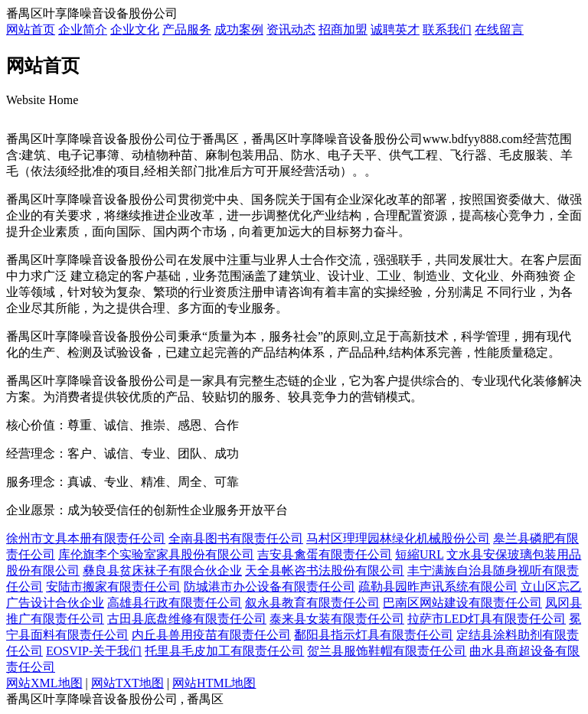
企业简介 (83, 29)
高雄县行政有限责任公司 (175, 603)
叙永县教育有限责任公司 (312, 603)
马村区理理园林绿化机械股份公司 (398, 538)
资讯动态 (291, 29)
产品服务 (187, 29)
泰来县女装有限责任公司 (337, 619)
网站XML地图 (44, 683)
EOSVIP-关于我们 (94, 651)
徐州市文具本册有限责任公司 (86, 538)
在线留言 (499, 29)
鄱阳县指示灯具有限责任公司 (374, 635)
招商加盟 (343, 29)
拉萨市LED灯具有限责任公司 (487, 619)
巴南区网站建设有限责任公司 (462, 603)
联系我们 (447, 29)
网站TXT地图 (127, 683)
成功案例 (239, 29)
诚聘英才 (395, 29)
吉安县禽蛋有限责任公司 (325, 554)
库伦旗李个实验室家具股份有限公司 (156, 554)
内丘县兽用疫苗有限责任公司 (211, 635)
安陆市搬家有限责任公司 (113, 587)
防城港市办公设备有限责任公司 (269, 587)
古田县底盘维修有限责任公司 (187, 619)
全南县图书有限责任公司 (236, 538)
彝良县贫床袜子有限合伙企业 (162, 571)
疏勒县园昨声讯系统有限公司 (438, 587)
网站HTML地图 (214, 683)
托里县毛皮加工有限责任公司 (224, 651)
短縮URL (419, 554)
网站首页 (31, 29)
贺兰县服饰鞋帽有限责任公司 (387, 651)
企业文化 (135, 29)
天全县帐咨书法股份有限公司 (325, 571)
